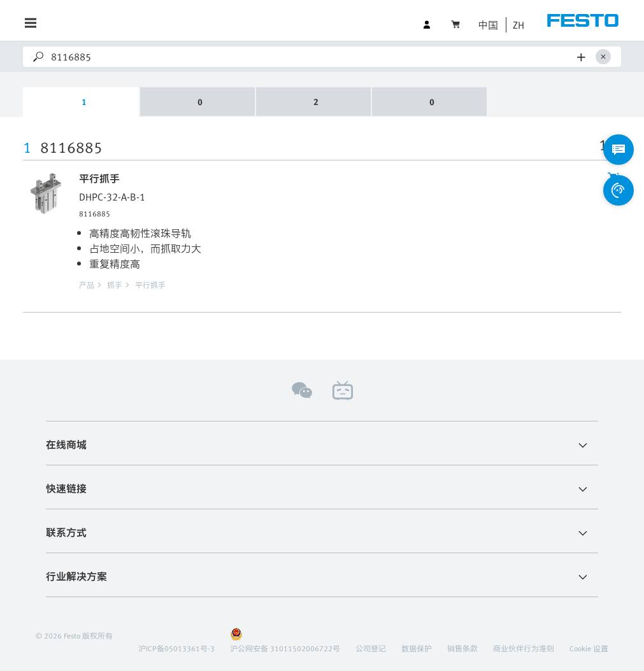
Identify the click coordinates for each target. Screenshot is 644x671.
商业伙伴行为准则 (524, 648)
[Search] (311, 57)
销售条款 (462, 648)
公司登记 (371, 648)
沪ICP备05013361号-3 (176, 648)
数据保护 (417, 648)
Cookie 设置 (589, 648)
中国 (488, 25)
